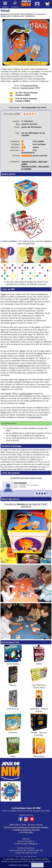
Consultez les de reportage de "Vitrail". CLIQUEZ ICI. (26, 505)
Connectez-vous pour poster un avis (26, 478)
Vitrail (3, 294)
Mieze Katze (39, 747)
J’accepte (37, 865)
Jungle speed (23, 365)
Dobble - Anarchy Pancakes (39, 725)
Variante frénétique (27, 14)
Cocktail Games (26, 393)
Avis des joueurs (40, 14)
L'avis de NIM (15, 14)
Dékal (39, 655)
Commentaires (30, 16)
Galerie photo (5, 14)
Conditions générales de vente (26, 830)
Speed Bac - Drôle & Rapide (39, 701)
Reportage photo (6, 16)
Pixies (13, 747)
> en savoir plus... (26, 832)
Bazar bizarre (13, 655)
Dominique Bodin (30, 85)
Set (13, 370)
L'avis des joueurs (10, 473)
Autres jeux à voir (18, 16)
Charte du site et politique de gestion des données (26, 827)
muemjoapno (20, 483)
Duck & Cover (13, 700)
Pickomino (13, 724)
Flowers (13, 676)
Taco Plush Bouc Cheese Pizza (39, 677)
